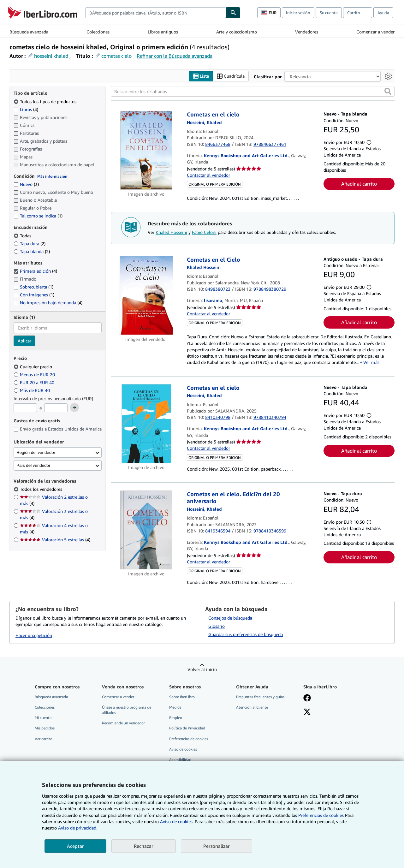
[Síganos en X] (307, 713)
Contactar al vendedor (208, 175)
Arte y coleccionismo (237, 32)
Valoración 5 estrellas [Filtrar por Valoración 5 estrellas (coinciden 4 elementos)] (55, 540)
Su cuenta (329, 13)
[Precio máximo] (56, 408)
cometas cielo (116, 56)
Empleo (176, 718)
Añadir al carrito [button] (359, 184)
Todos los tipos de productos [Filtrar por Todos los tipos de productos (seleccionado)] (46, 101)
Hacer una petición (34, 635)
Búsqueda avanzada (29, 32)
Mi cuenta (43, 718)
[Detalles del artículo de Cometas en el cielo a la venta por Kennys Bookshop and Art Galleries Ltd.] (146, 151)
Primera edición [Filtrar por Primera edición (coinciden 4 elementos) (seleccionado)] (35, 271)
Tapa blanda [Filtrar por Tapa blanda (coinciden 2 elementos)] (32, 251)
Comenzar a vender (375, 32)
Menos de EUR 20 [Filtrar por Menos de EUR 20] (35, 375)
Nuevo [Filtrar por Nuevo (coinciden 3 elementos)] (26, 184)
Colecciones (98, 32)
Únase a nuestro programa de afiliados (127, 710)
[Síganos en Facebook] (307, 699)
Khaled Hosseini (171, 232)
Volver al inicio (202, 670)
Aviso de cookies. (177, 821)
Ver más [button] (371, 363)
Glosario (217, 626)
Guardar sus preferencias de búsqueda (246, 635)
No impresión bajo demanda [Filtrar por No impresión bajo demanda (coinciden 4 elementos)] (48, 303)
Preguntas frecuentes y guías (260, 697)
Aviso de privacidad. (78, 828)
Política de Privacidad (187, 728)
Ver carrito (44, 739)
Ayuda (383, 13)
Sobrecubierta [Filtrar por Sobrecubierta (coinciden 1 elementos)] (33, 287)
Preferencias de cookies (321, 815)
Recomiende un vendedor (123, 723)
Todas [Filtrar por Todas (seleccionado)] (23, 236)
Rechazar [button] (144, 846)
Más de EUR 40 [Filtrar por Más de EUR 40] (32, 390)
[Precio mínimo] (25, 408)
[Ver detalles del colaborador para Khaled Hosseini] (204, 122)
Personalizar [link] (217, 846)
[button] (388, 92)
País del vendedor (33, 465)
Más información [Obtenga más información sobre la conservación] (52, 176)
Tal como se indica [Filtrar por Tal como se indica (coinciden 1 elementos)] (38, 216)
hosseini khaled (51, 56)
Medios (175, 707)
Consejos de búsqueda (230, 618)
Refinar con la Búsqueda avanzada (175, 56)
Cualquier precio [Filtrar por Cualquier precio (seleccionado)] (33, 367)
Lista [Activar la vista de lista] (201, 76)
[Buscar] (233, 13)
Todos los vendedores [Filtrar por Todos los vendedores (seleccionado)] (42, 489)
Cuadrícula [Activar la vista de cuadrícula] (231, 76)
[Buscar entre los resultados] (253, 92)
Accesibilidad (180, 760)
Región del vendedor (36, 452)
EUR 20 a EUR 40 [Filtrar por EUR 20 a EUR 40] (35, 382)
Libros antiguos (163, 32)
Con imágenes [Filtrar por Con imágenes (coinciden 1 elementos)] (34, 295)
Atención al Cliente (252, 707)
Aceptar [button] (75, 846)
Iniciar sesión (298, 13)
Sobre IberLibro (182, 697)
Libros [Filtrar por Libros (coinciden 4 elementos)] (26, 109)
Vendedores (307, 32)
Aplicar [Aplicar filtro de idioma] (24, 341)
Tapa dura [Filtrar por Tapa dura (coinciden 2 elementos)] (30, 244)
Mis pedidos (45, 728)
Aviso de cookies (183, 749)
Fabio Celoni (204, 232)
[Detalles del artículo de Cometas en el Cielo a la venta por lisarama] (146, 295)
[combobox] (156, 13)
